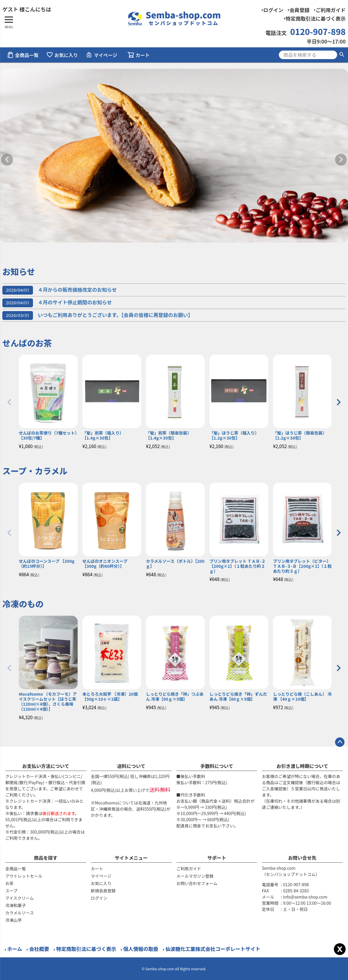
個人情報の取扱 (141, 949)
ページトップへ (340, 742)
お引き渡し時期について (302, 766)
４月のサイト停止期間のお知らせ (57, 302)
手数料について (217, 766)
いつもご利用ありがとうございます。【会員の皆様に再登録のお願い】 (98, 315)
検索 (342, 55)
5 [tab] (179, 248)
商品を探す (46, 858)
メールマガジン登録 (195, 876)
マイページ (101, 55)
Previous (7, 160)
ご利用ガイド (331, 10)
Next (341, 160)
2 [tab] (166, 248)
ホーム (15, 949)
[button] (9, 402)
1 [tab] (162, 248)
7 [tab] (187, 248)
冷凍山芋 (14, 920)
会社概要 (39, 949)
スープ (11, 891)
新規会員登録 (103, 891)
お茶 (9, 883)
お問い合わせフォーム (197, 883)
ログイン (273, 10)
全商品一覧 (23, 55)
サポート (217, 858)
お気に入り (62, 55)
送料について (131, 766)
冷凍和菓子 (16, 905)
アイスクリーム (19, 898)
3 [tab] (170, 248)
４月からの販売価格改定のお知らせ (60, 290)
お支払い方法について (46, 766)
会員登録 (299, 10)
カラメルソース (20, 913)
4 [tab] (174, 248)
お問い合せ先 (302, 858)
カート (97, 869)
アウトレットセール (24, 876)
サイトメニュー (131, 858)
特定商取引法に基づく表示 (316, 18)
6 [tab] (183, 248)
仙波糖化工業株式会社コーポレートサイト (213, 949)
